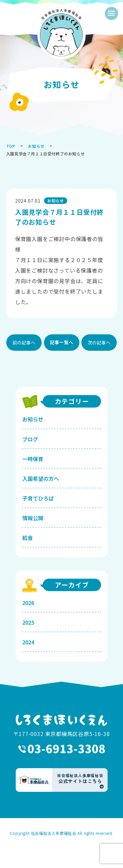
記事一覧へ (61, 342)
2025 (28, 622)
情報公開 (33, 518)
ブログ (30, 439)
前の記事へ (24, 343)
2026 (28, 603)
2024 (28, 642)
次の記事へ (99, 343)
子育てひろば (38, 498)
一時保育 (33, 459)
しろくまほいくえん (62, 720)
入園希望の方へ (41, 479)
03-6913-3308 (62, 749)
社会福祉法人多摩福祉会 (54, 833)
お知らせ (33, 419)
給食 (28, 538)
